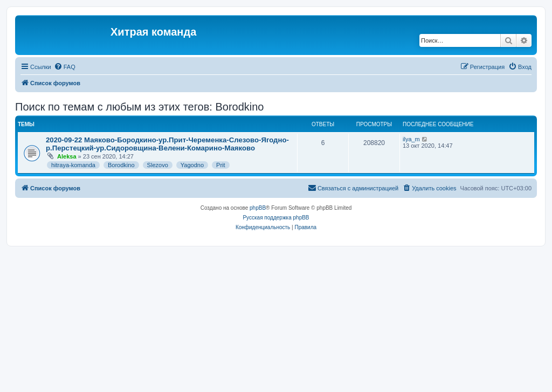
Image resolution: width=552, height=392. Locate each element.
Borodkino (121, 165)
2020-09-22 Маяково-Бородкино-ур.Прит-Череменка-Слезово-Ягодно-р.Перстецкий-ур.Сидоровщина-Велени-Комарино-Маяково (167, 144)
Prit (221, 165)
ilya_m (411, 139)
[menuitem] (65, 67)
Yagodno (192, 165)
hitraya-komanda (73, 165)
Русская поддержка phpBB (276, 218)
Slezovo (158, 165)
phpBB (258, 208)
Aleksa (67, 156)
